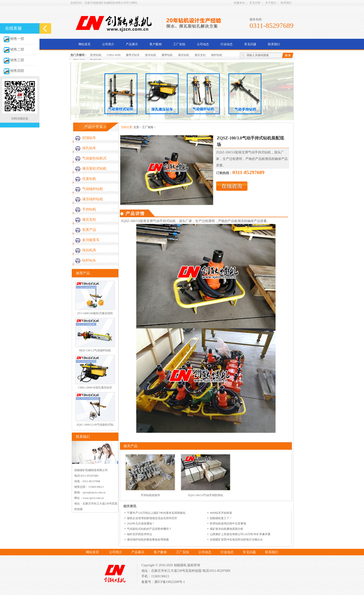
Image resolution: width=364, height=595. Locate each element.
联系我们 (286, 3)
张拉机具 (89, 250)
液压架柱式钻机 (94, 168)
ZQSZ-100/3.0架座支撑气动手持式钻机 (148, 221)
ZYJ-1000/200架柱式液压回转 (95, 313)
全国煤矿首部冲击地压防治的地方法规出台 (236, 540)
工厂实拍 (179, 44)
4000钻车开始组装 (221, 513)
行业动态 (227, 44)
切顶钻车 (89, 138)
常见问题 (250, 44)
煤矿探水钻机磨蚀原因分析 (227, 529)
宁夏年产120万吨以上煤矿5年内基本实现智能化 (156, 513)
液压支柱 (200, 55)
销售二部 (14, 49)
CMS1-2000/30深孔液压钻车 (95, 388)
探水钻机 (151, 55)
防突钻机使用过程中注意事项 (228, 524)
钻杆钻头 (89, 260)
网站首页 (84, 44)
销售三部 (14, 60)
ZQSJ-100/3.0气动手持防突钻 (206, 495)
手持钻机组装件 (150, 495)
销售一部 (14, 39)
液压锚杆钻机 (93, 199)
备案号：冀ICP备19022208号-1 (163, 582)
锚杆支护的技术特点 (140, 534)
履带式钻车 (133, 55)
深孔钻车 (89, 148)
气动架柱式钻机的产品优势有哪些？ (149, 529)
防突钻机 (96, 55)
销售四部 (14, 71)
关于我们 (271, 3)
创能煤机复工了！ (221, 518)
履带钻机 (167, 55)
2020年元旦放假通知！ (141, 524)
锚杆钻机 (217, 55)
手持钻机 (89, 209)
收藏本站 (239, 3)
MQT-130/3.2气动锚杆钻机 (95, 350)
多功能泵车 (91, 240)
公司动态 (203, 44)
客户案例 (156, 44)
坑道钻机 (89, 179)
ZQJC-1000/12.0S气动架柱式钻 (95, 425)
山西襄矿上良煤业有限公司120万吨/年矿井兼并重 (240, 534)
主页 (136, 127)
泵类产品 (89, 230)
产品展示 (132, 44)
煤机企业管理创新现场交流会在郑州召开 (152, 518)
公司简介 (108, 44)
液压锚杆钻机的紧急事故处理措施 (148, 540)
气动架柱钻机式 (94, 158)
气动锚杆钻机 (93, 189)
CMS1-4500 (114, 55)
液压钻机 (184, 55)
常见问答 (255, 3)
